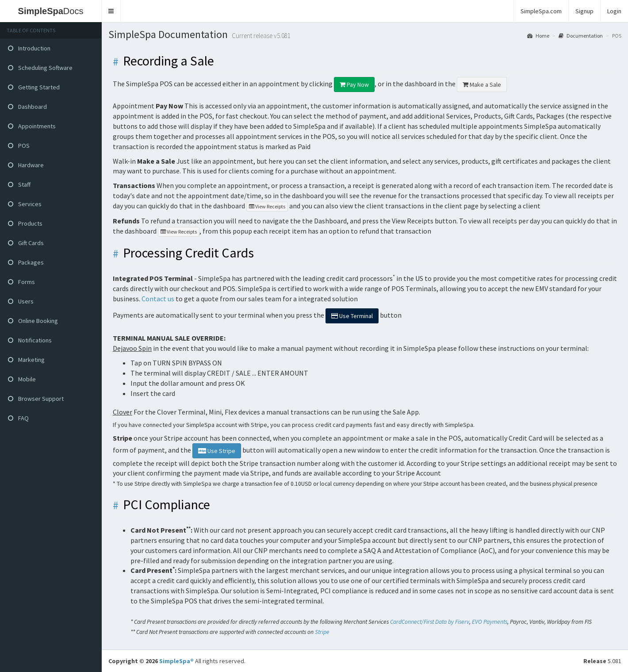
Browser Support (36, 399)
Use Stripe (217, 451)
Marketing (26, 360)
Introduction (29, 48)
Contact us (158, 299)
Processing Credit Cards (188, 253)
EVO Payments (490, 622)
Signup (584, 11)
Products (25, 223)
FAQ (18, 418)
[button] (111, 11)
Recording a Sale (168, 61)
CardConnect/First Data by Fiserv (430, 622)
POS (19, 146)
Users (21, 301)
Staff (19, 184)
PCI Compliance (167, 505)
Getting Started (34, 87)
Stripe (322, 632)
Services (25, 204)
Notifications (30, 340)
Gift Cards (26, 243)
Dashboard (27, 107)
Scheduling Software (40, 68)
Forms (21, 282)
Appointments (32, 126)
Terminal (352, 316)
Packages (26, 262)
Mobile (22, 379)
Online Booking (33, 321)
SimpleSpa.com (541, 11)
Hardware (26, 165)
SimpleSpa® (176, 661)
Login (614, 11)
